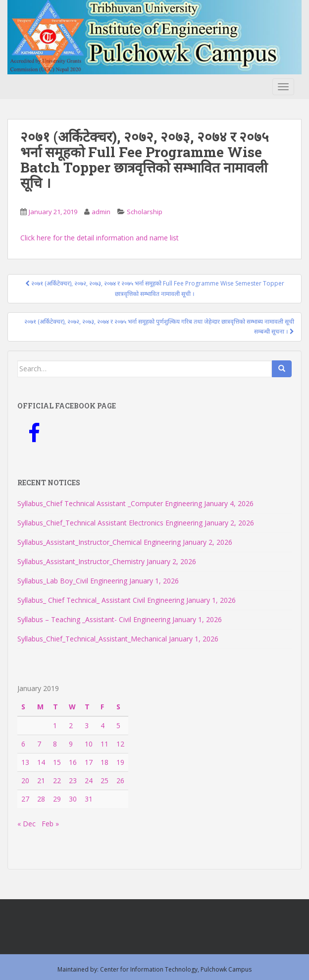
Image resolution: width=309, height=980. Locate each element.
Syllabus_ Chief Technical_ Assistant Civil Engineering (101, 600)
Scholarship (145, 212)
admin (101, 212)
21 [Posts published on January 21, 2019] (41, 780)
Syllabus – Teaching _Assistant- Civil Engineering (94, 619)
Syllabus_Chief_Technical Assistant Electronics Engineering (110, 523)
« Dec (26, 824)
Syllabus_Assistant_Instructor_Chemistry (81, 561)
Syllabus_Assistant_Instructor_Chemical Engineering (99, 542)
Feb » (50, 824)
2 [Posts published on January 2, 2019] (71, 725)
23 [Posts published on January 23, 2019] (73, 780)
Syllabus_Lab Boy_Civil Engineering (72, 581)
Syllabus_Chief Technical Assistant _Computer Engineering (110, 503)
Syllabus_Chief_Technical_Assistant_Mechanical (92, 639)
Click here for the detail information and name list (100, 238)
